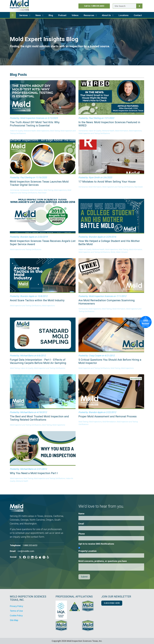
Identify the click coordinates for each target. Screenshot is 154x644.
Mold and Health (30, 131)
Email (81, 524)
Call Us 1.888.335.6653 (94, 6)
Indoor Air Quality (16, 131)
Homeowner (83, 131)
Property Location (87, 551)
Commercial (14, 190)
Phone (82, 534)
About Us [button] (108, 15)
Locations (124, 15)
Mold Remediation (109, 422)
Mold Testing (55, 131)
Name (81, 514)
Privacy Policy (16, 606)
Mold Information (121, 131)
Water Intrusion (122, 252)
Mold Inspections (43, 131)
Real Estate (42, 193)
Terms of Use (16, 611)
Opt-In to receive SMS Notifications (96, 544)
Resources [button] (90, 15)
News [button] (39, 15)
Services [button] (25, 15)
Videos (75, 15)
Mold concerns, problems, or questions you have (103, 561)
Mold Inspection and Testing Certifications (94, 133)
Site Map (14, 620)
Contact (138, 15)
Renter (113, 252)
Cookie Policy (16, 616)
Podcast (62, 15)
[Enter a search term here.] (125, 6)
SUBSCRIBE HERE (112, 603)
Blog (51, 15)
